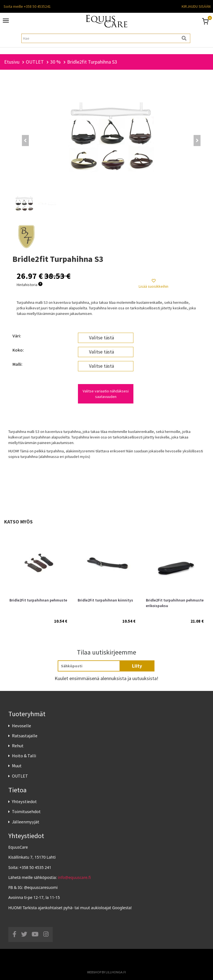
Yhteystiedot (24, 801)
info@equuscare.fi (74, 877)
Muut (17, 766)
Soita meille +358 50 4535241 (27, 6)
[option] (38, 576)
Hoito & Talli (24, 756)
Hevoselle (21, 726)
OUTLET (20, 776)
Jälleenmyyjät (26, 822)
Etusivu (12, 62)
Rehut (18, 746)
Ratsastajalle (25, 736)
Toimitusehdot (26, 811)
